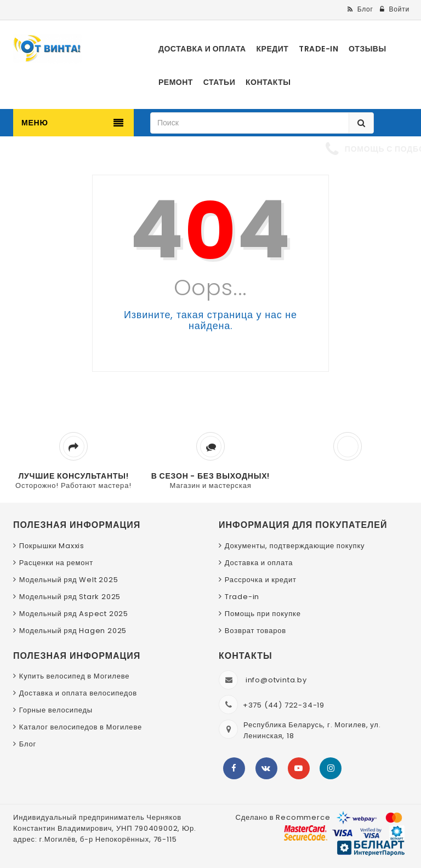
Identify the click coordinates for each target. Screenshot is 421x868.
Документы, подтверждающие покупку (295, 546)
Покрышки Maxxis (52, 546)
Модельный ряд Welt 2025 (69, 580)
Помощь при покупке (263, 614)
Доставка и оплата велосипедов (78, 693)
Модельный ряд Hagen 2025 (73, 631)
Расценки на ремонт (56, 563)
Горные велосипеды (56, 710)
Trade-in (242, 597)
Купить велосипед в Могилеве (74, 676)
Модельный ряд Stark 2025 (70, 597)
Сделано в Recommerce (283, 817)
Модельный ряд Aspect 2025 (74, 614)
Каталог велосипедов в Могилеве (81, 727)
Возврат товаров (255, 631)
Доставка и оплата (259, 563)
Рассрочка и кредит (261, 580)
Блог (28, 744)
